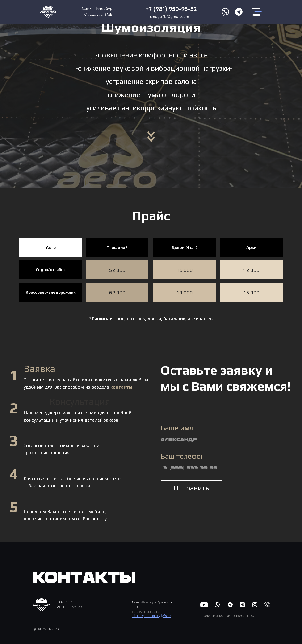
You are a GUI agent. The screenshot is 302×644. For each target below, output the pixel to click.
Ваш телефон (183, 456)
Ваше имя (177, 428)
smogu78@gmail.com (170, 16)
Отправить (191, 488)
